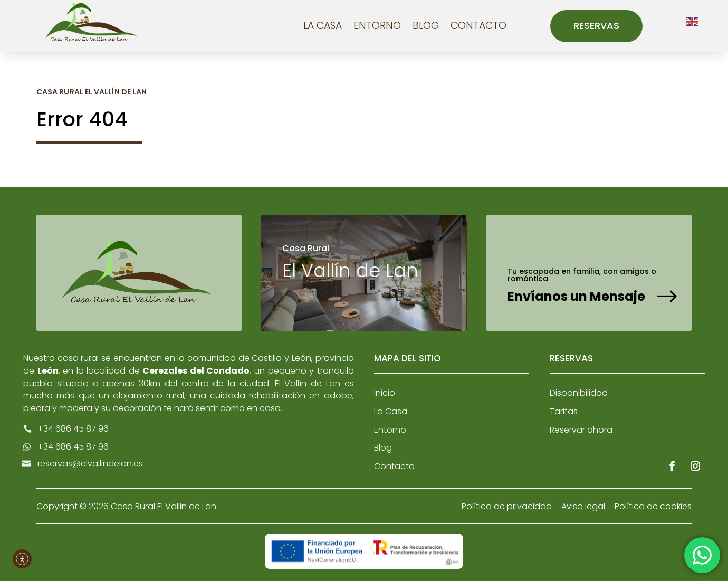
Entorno (377, 26)
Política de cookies (653, 506)
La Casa (323, 26)
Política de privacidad (507, 506)
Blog (426, 26)
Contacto (478, 26)
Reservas (596, 26)
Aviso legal (583, 506)
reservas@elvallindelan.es (90, 464)
